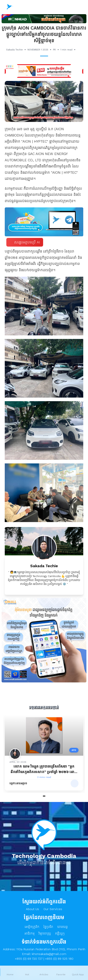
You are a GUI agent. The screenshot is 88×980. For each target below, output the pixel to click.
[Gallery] (44, 756)
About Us (32, 909)
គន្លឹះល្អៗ (60, 933)
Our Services (53, 909)
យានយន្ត (62, 927)
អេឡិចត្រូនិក (32, 927)
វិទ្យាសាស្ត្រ (45, 933)
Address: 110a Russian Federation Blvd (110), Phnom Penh (44, 949)
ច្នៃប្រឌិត (48, 927)
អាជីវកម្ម (30, 933)
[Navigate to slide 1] (44, 796)
